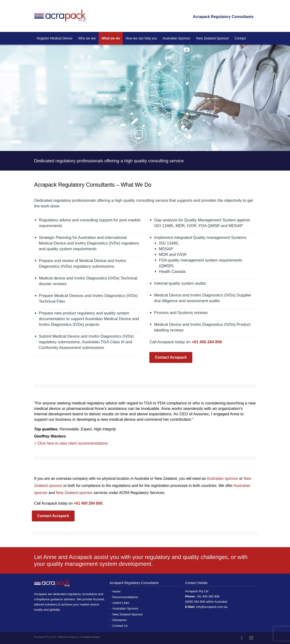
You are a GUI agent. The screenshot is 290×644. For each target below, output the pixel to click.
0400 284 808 (196, 602)
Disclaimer (120, 620)
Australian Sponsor (177, 38)
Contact (240, 38)
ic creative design (90, 637)
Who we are (87, 38)
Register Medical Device (55, 38)
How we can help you (141, 38)
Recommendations (125, 597)
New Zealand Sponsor (212, 38)
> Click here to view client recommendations (71, 443)
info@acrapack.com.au (212, 607)
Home (117, 591)
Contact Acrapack (171, 357)
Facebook (242, 638)
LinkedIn (251, 638)
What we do (111, 38)
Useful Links (121, 603)
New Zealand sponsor (75, 493)
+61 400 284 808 (208, 596)
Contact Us (120, 626)
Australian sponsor (222, 479)
